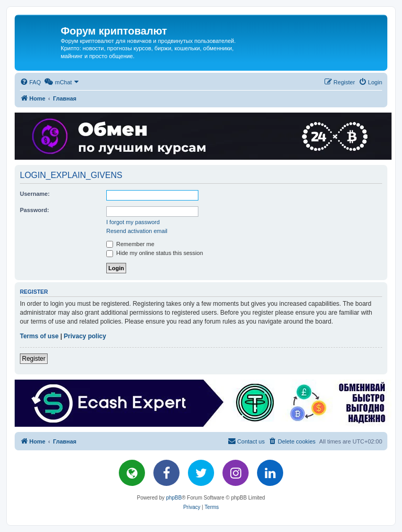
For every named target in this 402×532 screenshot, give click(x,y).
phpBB (174, 498)
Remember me (130, 244)
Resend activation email (137, 231)
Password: (35, 210)
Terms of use (39, 336)
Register (34, 359)
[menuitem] (30, 82)
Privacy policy (85, 336)
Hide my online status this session (155, 253)
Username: (35, 194)
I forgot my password (133, 222)
